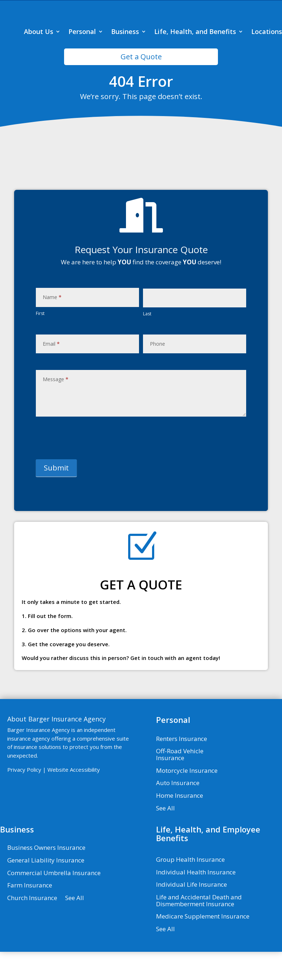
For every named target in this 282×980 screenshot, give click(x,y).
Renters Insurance (182, 768)
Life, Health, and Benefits (195, 62)
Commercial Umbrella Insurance (54, 902)
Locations (267, 62)
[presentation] (91, 467)
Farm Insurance (30, 915)
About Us (39, 62)
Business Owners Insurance (46, 877)
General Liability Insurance (46, 890)
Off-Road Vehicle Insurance (180, 784)
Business (125, 62)
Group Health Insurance (190, 889)
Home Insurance (180, 825)
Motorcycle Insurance (187, 800)
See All (165, 838)
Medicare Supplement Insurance (203, 946)
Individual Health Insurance (196, 902)
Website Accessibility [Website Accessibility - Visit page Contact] (74, 799)
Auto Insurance (178, 813)
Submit (56, 497)
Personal (82, 62)
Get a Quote (141, 86)
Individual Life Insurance (191, 914)
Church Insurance (32, 928)
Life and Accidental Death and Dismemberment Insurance (199, 930)
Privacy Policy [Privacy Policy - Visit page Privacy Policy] (24, 799)
